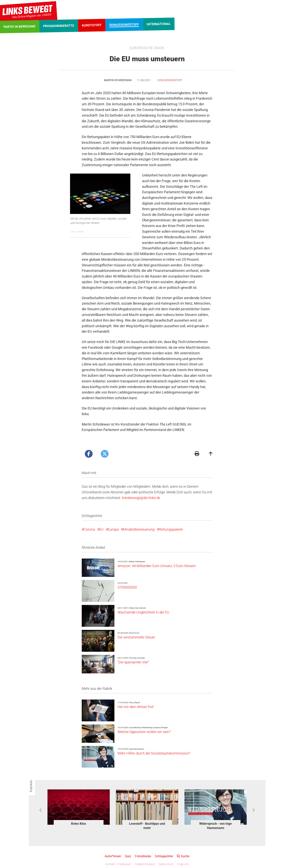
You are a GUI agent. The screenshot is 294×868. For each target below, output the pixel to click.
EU (101, 529)
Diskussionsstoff (170, 80)
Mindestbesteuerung (139, 529)
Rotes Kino (79, 824)
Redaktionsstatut (145, 864)
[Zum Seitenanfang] (211, 454)
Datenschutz (166, 864)
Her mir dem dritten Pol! (136, 707)
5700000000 (127, 587)
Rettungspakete (171, 529)
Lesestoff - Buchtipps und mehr (147, 826)
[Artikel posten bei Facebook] (89, 454)
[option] (79, 808)
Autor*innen (113, 856)
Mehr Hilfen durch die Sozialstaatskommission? (154, 753)
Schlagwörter (164, 856)
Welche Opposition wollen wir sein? (144, 732)
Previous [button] (41, 810)
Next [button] (253, 810)
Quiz (128, 856)
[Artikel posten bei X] (105, 454)
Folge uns (183, 864)
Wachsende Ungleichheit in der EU (143, 612)
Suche (183, 856)
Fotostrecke (143, 856)
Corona (89, 529)
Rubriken (31, 786)
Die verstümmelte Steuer (136, 637)
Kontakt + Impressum (118, 864)
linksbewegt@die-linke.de (141, 498)
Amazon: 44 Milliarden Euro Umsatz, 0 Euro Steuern (157, 566)
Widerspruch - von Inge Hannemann (215, 826)
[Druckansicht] (197, 454)
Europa (113, 529)
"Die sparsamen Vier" (133, 662)
